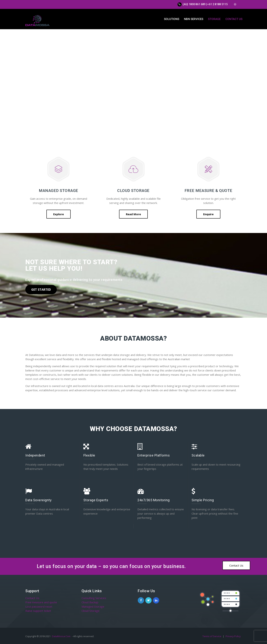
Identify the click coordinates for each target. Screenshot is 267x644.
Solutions (172, 19)
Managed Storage (93, 606)
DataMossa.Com (61, 636)
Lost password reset (39, 606)
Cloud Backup (90, 602)
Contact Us (234, 19)
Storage (214, 19)
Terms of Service (212, 636)
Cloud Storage (91, 611)
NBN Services (194, 19)
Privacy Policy (233, 636)
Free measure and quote (41, 602)
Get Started (41, 290)
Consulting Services (94, 598)
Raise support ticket (38, 611)
